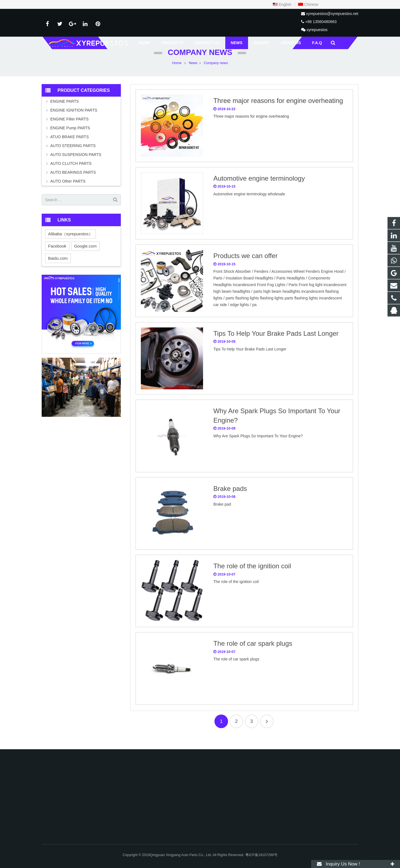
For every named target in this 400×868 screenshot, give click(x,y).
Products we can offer (246, 267)
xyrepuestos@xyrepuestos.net (332, 14)
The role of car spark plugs (253, 654)
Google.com (85, 257)
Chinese (308, 4)
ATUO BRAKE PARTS (69, 148)
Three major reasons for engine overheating (278, 111)
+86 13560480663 (321, 22)
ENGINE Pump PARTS (70, 139)
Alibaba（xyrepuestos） (70, 244)
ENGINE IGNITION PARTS (74, 121)
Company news (200, 63)
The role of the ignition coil (252, 577)
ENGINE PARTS (65, 112)
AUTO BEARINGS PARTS (73, 183)
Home (177, 74)
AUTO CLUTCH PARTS (71, 174)
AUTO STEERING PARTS (73, 157)
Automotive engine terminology (259, 189)
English (282, 4)
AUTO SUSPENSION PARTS (76, 165)
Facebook (57, 257)
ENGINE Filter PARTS (69, 130)
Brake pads (230, 499)
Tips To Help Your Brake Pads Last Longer (276, 344)
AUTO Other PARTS (68, 192)
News (193, 74)
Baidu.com (58, 269)
